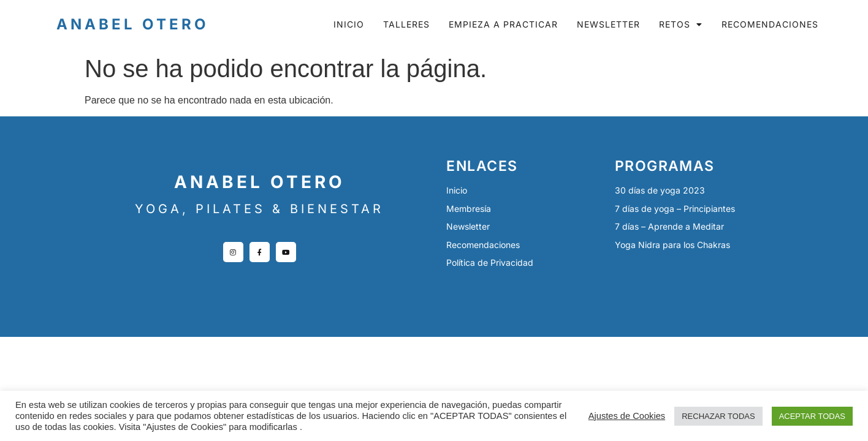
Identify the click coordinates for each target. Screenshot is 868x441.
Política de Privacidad (490, 262)
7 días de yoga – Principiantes (675, 209)
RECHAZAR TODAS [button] (718, 416)
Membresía (469, 209)
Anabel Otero (133, 24)
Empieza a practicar (503, 24)
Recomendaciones (770, 24)
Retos (681, 24)
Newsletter (608, 24)
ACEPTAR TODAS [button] (812, 416)
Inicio (349, 24)
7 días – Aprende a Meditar (669, 226)
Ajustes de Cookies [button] (627, 416)
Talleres (406, 24)
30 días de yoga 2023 (660, 190)
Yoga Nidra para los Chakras (672, 245)
